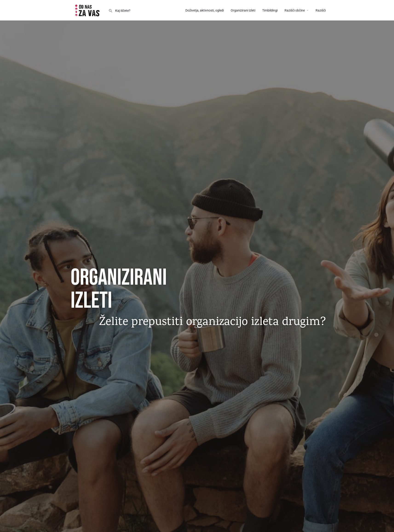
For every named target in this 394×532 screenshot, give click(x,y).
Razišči (321, 10)
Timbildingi (270, 10)
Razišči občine (295, 10)
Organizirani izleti (243, 10)
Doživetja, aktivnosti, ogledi (205, 10)
